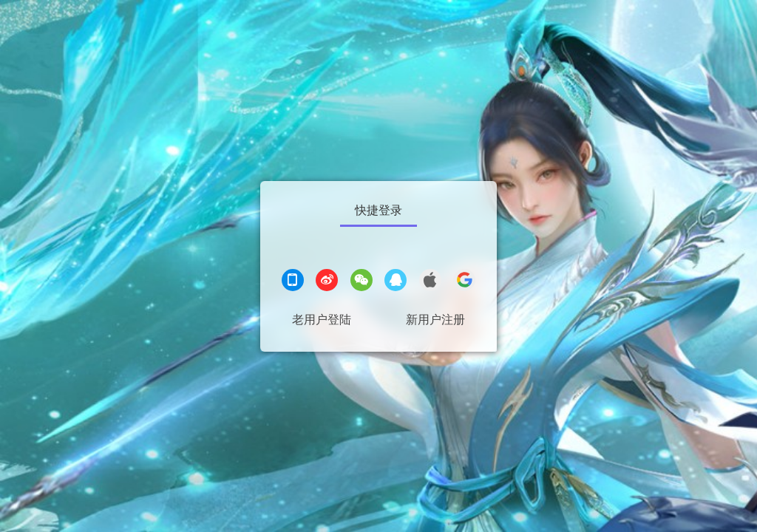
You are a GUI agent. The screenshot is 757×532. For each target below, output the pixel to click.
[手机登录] (293, 282)
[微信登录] (361, 282)
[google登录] (464, 282)
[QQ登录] (396, 282)
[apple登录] (430, 282)
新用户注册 (435, 320)
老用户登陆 (322, 320)
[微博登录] (327, 282)
